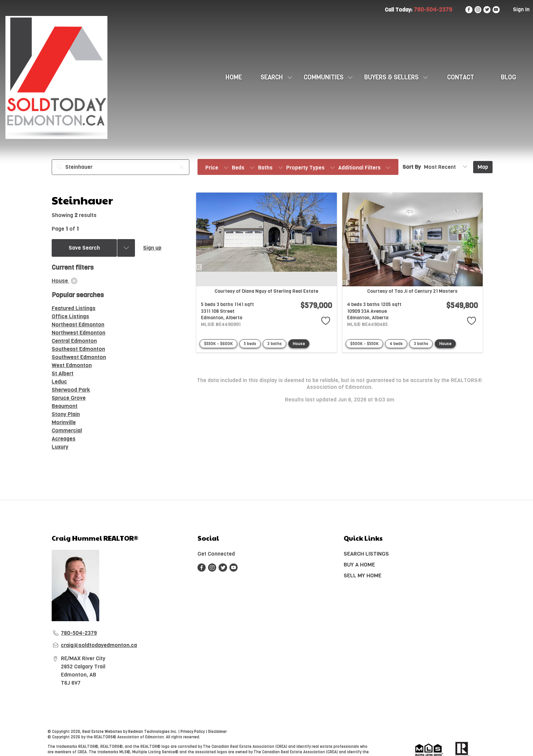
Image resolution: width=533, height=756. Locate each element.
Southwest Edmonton (79, 357)
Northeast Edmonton (78, 325)
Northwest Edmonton (79, 333)
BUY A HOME (359, 565)
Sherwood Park (71, 390)
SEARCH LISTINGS (366, 554)
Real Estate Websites (103, 732)
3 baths (274, 344)
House (299, 344)
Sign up (152, 248)
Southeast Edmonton (78, 349)
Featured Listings (74, 308)
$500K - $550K (364, 344)
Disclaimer (217, 732)
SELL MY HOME (363, 575)
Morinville (64, 422)
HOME (234, 77)
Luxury (60, 447)
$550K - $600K (218, 344)
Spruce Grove (69, 398)
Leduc (59, 382)
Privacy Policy (193, 732)
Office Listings (70, 316)
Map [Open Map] (483, 167)
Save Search (84, 248)
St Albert (63, 373)
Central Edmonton (74, 341)
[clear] (74, 281)
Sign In (521, 9)
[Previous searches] (126, 248)
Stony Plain (66, 414)
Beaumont (65, 406)
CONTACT (460, 77)
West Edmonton (72, 365)
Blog (508, 77)
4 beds (396, 344)
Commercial (67, 430)
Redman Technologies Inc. (153, 732)
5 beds (250, 344)
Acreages (64, 439)
